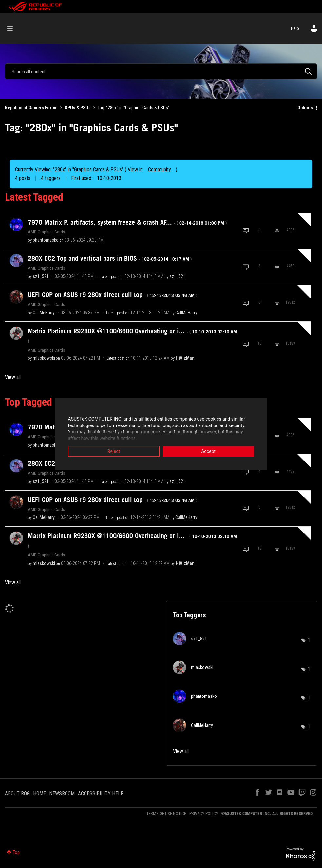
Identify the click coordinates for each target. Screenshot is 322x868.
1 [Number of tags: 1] (309, 640)
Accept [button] (208, 452)
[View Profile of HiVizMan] (185, 358)
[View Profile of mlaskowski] (44, 358)
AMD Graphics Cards (46, 232)
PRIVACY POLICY (204, 814)
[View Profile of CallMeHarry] (44, 313)
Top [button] (16, 852)
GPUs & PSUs (78, 108)
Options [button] (305, 108)
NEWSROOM (62, 794)
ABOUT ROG (17, 794)
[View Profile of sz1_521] (41, 276)
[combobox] (161, 71)
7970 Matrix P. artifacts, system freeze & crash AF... (127, 222)
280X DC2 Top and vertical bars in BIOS (110, 258)
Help (295, 28)
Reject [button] (114, 452)
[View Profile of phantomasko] (46, 240)
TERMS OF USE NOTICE (166, 814)
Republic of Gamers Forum (31, 108)
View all (13, 377)
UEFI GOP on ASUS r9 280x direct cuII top (113, 295)
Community (160, 169)
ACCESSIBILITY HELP (101, 794)
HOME (39, 794)
